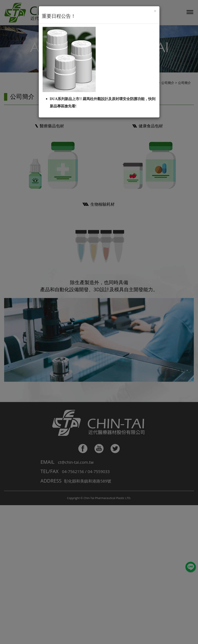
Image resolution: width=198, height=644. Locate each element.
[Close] (155, 11)
